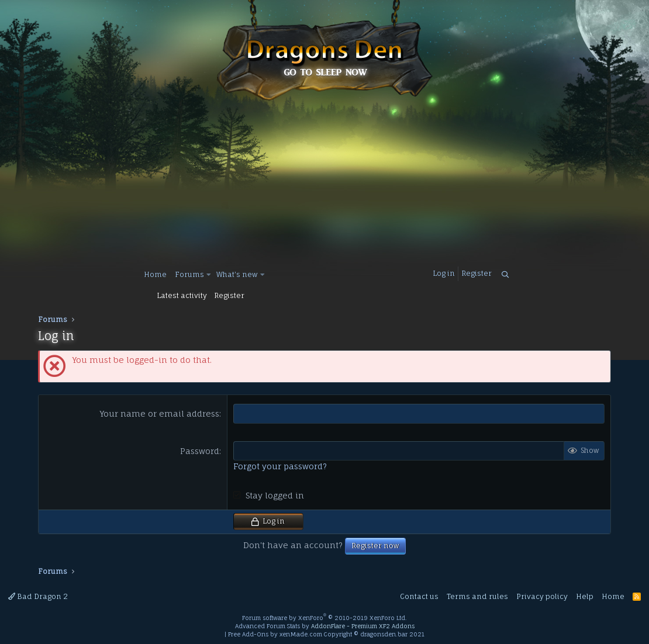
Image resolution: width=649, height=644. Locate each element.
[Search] (505, 275)
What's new (237, 274)
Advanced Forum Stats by (325, 626)
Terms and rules (477, 596)
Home (155, 274)
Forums (189, 274)
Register (229, 295)
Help (585, 596)
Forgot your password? (280, 466)
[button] (209, 275)
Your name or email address (160, 413)
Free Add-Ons (248, 634)
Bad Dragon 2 (38, 596)
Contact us (419, 596)
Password (200, 451)
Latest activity (182, 295)
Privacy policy (542, 596)
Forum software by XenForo (324, 618)
